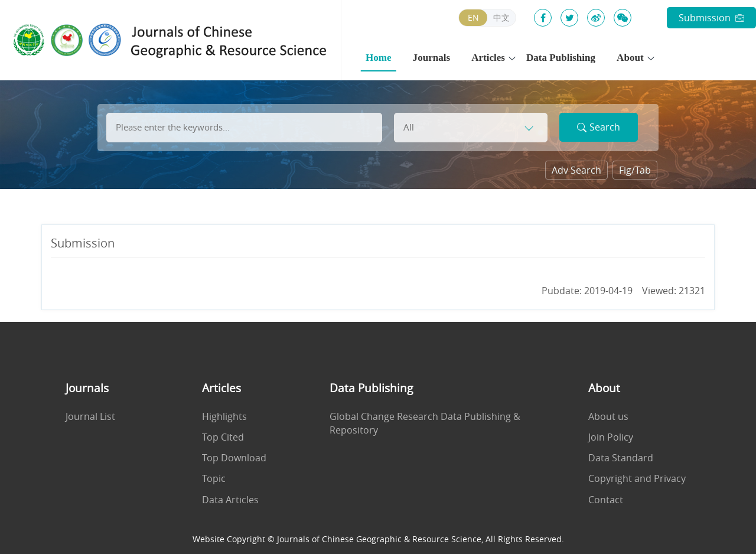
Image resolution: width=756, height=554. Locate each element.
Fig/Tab (635, 170)
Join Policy (611, 437)
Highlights (224, 417)
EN (473, 17)
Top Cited (223, 437)
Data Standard (621, 458)
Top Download (234, 458)
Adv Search (576, 170)
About (630, 58)
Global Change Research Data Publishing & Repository (425, 423)
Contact (606, 500)
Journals (432, 58)
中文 (501, 17)
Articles (488, 58)
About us (608, 417)
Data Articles (230, 500)
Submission (711, 18)
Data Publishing (561, 58)
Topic (214, 479)
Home (379, 58)
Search (599, 127)
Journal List (90, 417)
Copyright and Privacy (637, 479)
